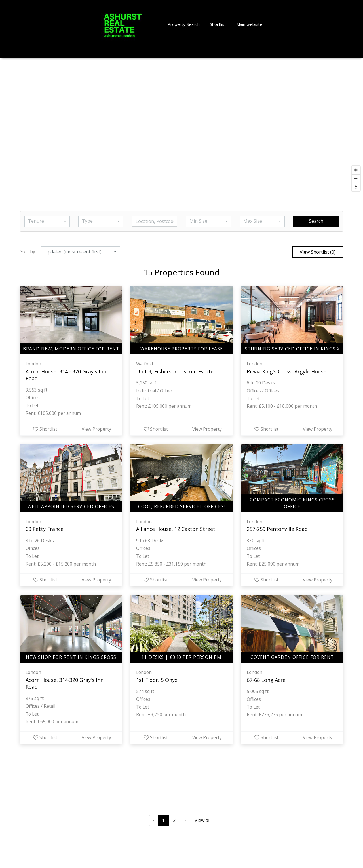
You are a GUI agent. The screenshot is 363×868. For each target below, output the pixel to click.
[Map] (181, 126)
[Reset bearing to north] (356, 187)
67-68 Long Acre (266, 682)
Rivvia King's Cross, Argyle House (287, 371)
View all (202, 823)
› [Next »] (185, 823)
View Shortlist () (318, 252)
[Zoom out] (356, 178)
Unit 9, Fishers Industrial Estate (175, 371)
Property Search (184, 24)
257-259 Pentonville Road (277, 530)
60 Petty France (45, 530)
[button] (47, 221)
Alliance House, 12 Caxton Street (176, 530)
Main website (249, 24)
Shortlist (218, 24)
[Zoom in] (356, 170)
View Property (96, 430)
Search (316, 221)
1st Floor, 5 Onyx (157, 682)
